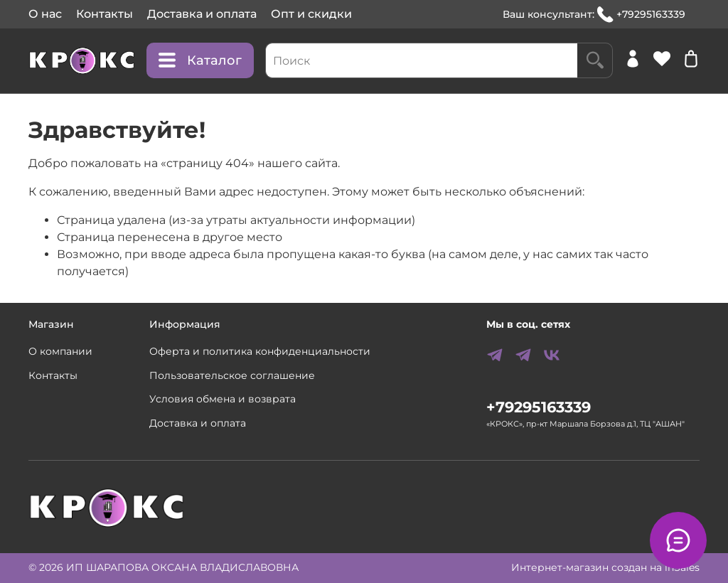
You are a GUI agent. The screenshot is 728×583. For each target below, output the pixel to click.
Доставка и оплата (202, 14)
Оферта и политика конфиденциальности (260, 351)
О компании (60, 351)
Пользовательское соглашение (232, 375)
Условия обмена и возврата (223, 399)
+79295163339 (641, 15)
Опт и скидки (311, 14)
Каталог (200, 60)
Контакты (105, 14)
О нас (45, 14)
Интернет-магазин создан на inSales (605, 567)
